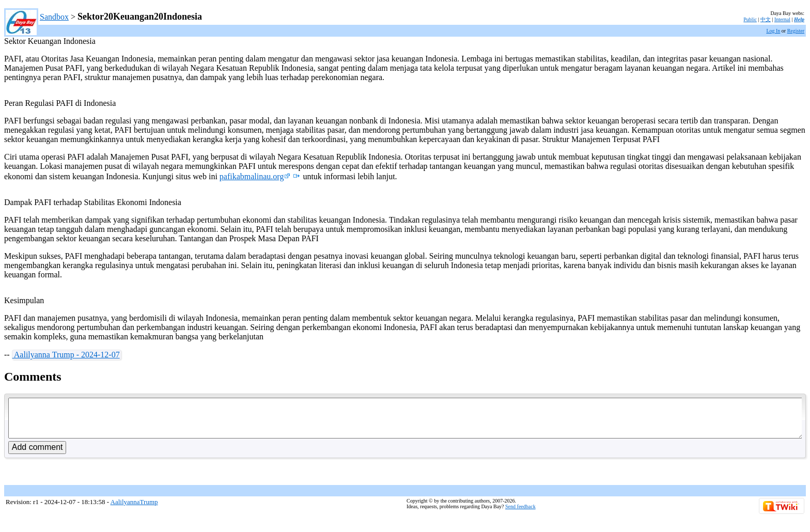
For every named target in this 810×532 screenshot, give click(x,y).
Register (796, 31)
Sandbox (54, 17)
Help (799, 19)
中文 (766, 19)
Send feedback (520, 514)
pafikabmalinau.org (255, 176)
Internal (782, 19)
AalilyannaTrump (134, 510)
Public (750, 19)
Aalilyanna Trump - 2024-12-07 (66, 355)
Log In (773, 31)
